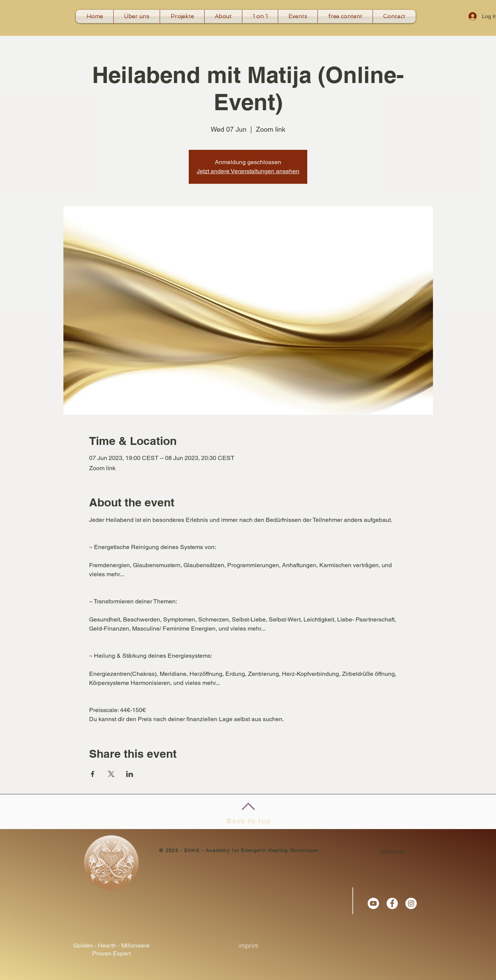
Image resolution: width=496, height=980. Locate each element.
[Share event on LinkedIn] (130, 774)
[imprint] (248, 946)
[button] (260, 16)
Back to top (249, 821)
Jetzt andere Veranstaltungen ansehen (248, 171)
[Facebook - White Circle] (392, 903)
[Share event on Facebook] (93, 774)
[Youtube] (373, 903)
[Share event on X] (111, 774)
